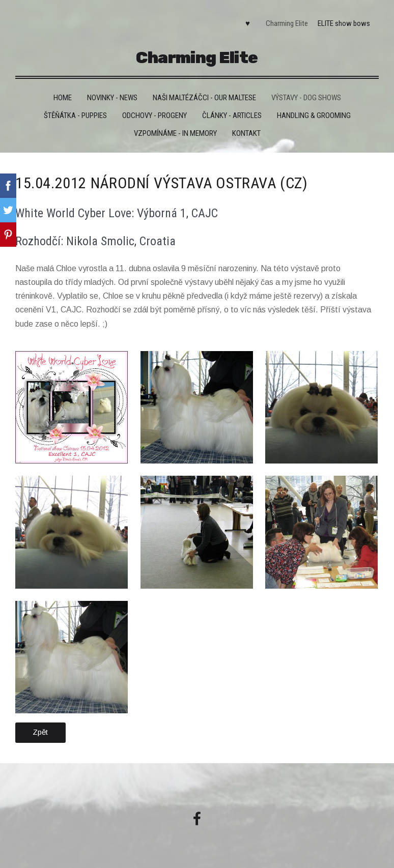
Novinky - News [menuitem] (112, 98)
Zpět (40, 732)
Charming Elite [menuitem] (287, 23)
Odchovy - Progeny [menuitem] (154, 115)
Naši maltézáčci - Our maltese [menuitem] (204, 98)
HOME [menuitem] (63, 98)
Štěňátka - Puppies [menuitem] (75, 115)
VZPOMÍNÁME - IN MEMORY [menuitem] (175, 133)
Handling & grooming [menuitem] (314, 115)
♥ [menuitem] (248, 23)
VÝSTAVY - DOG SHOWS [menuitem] (306, 98)
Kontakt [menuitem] (246, 133)
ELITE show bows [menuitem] (344, 23)
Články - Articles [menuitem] (232, 115)
